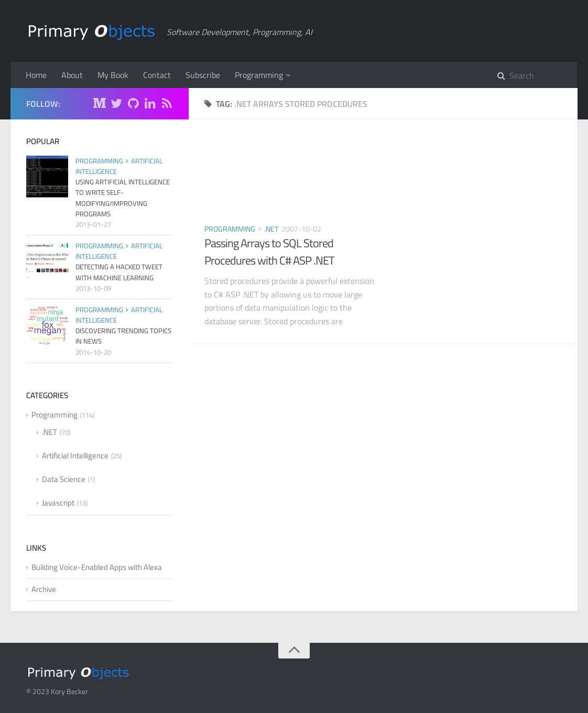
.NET (271, 229)
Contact (157, 75)
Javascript (58, 503)
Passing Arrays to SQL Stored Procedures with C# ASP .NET (269, 252)
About (72, 75)
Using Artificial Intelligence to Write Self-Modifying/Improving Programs (123, 198)
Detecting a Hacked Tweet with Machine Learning (119, 272)
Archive (44, 589)
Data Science (64, 479)
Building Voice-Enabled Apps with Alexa (97, 567)
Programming (259, 75)
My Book (113, 75)
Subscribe (203, 75)
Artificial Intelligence (75, 456)
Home (36, 75)
